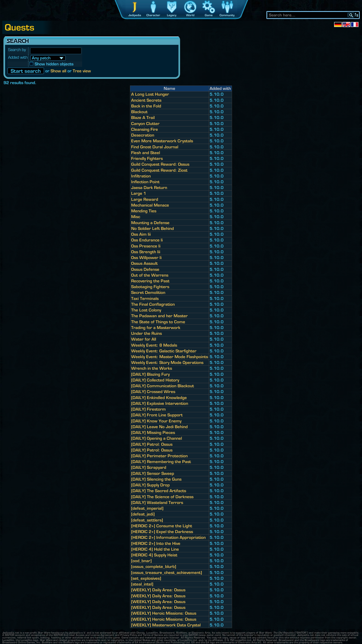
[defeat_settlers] (147, 520)
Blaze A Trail (143, 118)
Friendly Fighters (147, 158)
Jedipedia (135, 15)
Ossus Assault (144, 263)
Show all (58, 71)
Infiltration (141, 176)
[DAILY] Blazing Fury (150, 374)
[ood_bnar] (141, 561)
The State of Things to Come (158, 322)
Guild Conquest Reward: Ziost (159, 170)
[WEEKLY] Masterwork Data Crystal (166, 625)
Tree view (82, 71)
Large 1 (139, 193)
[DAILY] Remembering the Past (161, 462)
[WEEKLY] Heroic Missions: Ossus (164, 613)
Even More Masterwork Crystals (162, 141)
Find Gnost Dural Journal (155, 147)
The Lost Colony (146, 310)
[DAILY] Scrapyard (149, 467)
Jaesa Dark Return (149, 188)
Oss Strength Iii (146, 252)
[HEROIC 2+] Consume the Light (162, 526)
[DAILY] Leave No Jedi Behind (159, 427)
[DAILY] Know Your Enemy (156, 421)
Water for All (144, 339)
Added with (18, 57)
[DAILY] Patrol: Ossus (152, 444)
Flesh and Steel (146, 153)
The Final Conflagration (153, 304)
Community (227, 15)
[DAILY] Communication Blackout (163, 386)
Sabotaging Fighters (150, 287)
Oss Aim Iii (141, 234)
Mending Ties (144, 211)
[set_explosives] (146, 578)
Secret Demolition (148, 292)
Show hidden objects (52, 64)
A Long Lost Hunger (150, 94)
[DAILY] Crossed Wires (153, 392)
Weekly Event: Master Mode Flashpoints (170, 357)
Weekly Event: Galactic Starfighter (164, 351)
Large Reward (145, 199)
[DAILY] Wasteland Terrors (157, 502)
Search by (17, 50)
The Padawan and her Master (159, 316)
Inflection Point (145, 182)
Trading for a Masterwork (156, 328)
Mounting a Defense (150, 223)
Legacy (172, 15)
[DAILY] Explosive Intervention (160, 403)
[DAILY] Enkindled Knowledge (159, 398)
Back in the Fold (146, 106)
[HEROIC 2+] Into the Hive (156, 543)
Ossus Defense (145, 269)
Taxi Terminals (145, 298)
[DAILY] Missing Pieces (153, 432)
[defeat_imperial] (147, 508)
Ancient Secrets (146, 100)
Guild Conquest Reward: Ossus (160, 164)
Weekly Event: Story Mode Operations (167, 362)
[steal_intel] (142, 584)
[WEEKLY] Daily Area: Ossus (158, 590)
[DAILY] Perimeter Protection (159, 456)
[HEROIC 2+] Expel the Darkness (162, 532)
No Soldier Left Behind (152, 228)
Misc (136, 217)
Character (153, 15)
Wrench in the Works (152, 368)
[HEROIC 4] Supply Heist (154, 555)
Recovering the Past (150, 281)
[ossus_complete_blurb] (154, 566)
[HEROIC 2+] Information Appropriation (168, 537)
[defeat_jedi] (143, 514)
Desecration (143, 135)
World (190, 15)
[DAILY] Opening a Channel (157, 438)
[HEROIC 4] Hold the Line (155, 549)
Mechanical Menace (150, 205)
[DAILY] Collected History (155, 380)
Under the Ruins (146, 333)
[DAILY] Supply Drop (150, 485)
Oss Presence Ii (146, 246)
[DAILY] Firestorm (148, 409)
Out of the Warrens (150, 275)
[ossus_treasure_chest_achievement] (167, 572)
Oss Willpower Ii (146, 258)
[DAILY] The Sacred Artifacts (159, 491)
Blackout (139, 112)
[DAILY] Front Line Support (157, 415)
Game (209, 15)
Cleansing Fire (145, 129)
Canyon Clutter (145, 124)
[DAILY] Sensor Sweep (153, 473)
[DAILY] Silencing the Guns (156, 479)
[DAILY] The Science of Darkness (162, 497)
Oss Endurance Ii (147, 240)
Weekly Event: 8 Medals (154, 345)
